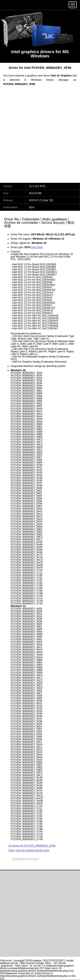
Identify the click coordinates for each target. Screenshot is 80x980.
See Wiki (37, 247)
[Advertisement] (40, 137)
